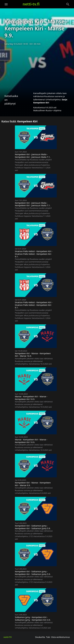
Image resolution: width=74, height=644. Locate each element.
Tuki (48, 637)
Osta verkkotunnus (60, 637)
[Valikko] (6, 4)
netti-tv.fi (31, 4)
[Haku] (68, 4)
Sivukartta (40, 637)
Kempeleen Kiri (41, 103)
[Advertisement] (37, 68)
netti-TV (8, 637)
